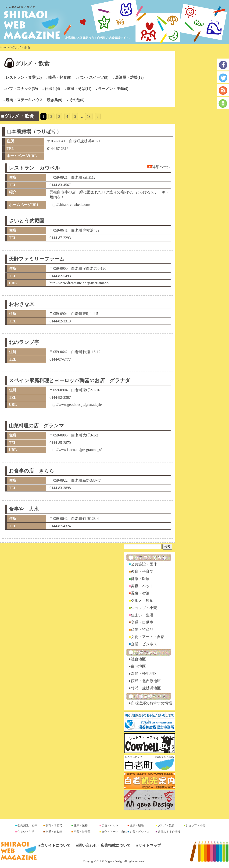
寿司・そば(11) (79, 89)
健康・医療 (140, 579)
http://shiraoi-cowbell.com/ (70, 205)
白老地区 (138, 666)
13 (89, 116)
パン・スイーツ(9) (93, 77)
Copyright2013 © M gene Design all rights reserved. (114, 861)
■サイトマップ (149, 845)
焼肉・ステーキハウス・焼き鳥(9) (34, 100)
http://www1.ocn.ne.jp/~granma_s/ (76, 450)
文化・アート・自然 (148, 637)
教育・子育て (142, 571)
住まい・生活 (142, 615)
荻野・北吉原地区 (146, 681)
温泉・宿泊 (140, 593)
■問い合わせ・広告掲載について (104, 845)
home (6, 47)
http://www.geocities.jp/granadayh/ (76, 404)
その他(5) (77, 100)
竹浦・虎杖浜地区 (146, 688)
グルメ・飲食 (32, 63)
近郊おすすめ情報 (169, 832)
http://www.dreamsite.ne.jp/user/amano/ (79, 283)
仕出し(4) (52, 89)
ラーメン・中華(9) (113, 89)
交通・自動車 (142, 622)
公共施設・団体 (144, 564)
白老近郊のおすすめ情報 (151, 703)
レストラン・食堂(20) (24, 77)
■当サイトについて (54, 845)
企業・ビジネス (144, 644)
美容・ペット (142, 586)
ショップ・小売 (144, 608)
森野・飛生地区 (144, 674)
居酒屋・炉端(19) (129, 77)
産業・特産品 (142, 630)
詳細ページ (161, 167)
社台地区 (138, 659)
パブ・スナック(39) (22, 89)
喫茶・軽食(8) (60, 77)
